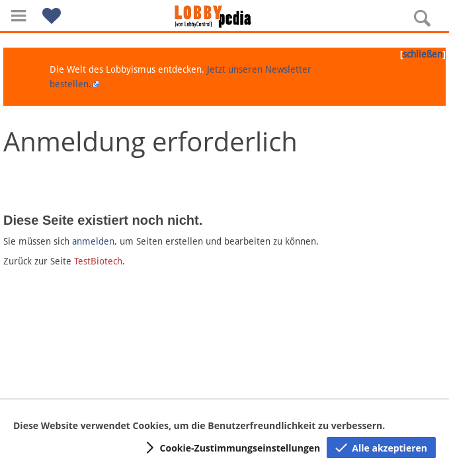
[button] (19, 16)
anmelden (93, 241)
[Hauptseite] (225, 17)
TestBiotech (98, 261)
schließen (423, 54)
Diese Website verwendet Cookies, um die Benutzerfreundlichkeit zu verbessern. (199, 425)
